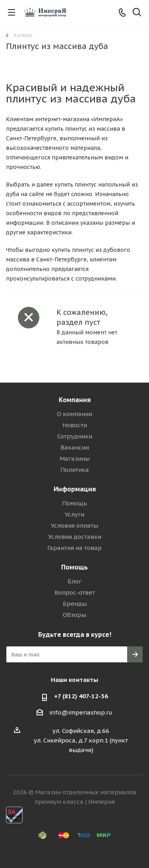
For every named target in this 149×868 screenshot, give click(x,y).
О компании (74, 414)
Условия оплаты (74, 525)
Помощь (74, 503)
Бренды (75, 604)
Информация (75, 489)
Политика (75, 470)
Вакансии (75, 447)
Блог (74, 581)
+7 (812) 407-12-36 (81, 696)
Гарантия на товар (74, 548)
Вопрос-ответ (75, 592)
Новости (75, 425)
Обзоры (74, 615)
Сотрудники (75, 436)
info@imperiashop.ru (81, 712)
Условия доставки (75, 537)
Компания (75, 400)
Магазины (75, 459)
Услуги (74, 514)
